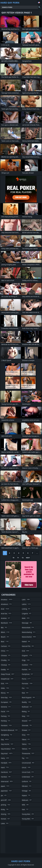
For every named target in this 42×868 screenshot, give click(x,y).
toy (25, 758)
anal (5, 609)
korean (6, 819)
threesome (28, 753)
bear (5, 641)
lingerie (27, 613)
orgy (26, 660)
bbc (4, 627)
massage (27, 623)
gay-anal (7, 753)
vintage (27, 791)
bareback (7, 623)
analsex (6, 618)
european (6, 702)
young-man (28, 814)
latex (5, 823)
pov (25, 688)
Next (28, 558)
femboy (6, 721)
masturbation (29, 637)
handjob (6, 763)
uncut (26, 767)
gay (5, 739)
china (5, 651)
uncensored (28, 763)
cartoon (6, 646)
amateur (7, 599)
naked (26, 641)
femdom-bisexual (9, 730)
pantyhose (28, 674)
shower (27, 730)
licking (26, 609)
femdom (7, 725)
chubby (6, 660)
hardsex (6, 777)
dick (5, 683)
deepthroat (7, 679)
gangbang (7, 735)
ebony (5, 693)
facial (5, 711)
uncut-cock (28, 772)
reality (27, 702)
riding (26, 711)
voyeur (26, 795)
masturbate (28, 627)
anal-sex (6, 613)
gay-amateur (8, 749)
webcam (27, 800)
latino (26, 604)
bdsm (5, 632)
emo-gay (7, 697)
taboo (26, 739)
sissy (26, 735)
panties (26, 669)
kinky (5, 809)
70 (13, 558)
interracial (7, 781)
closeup (6, 665)
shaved (27, 721)
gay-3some (7, 744)
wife (25, 805)
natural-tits (28, 646)
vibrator (27, 786)
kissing (6, 814)
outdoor (27, 665)
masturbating (29, 632)
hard (5, 767)
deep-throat (8, 674)
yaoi (25, 809)
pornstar (27, 683)
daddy (5, 669)
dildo (5, 688)
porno (26, 679)
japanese (7, 791)
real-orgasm (29, 697)
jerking (6, 805)
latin (26, 599)
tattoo (26, 744)
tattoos (26, 749)
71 (18, 558)
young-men (28, 819)
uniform (27, 781)
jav (4, 795)
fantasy (6, 716)
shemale (27, 725)
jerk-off (6, 800)
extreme (6, 707)
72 (23, 558)
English (39, 3)
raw (25, 693)
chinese (6, 655)
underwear (28, 777)
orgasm (27, 655)
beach (5, 637)
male (26, 618)
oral (26, 651)
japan (5, 786)
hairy (5, 758)
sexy (26, 716)
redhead (27, 707)
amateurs (6, 604)
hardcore (7, 772)
